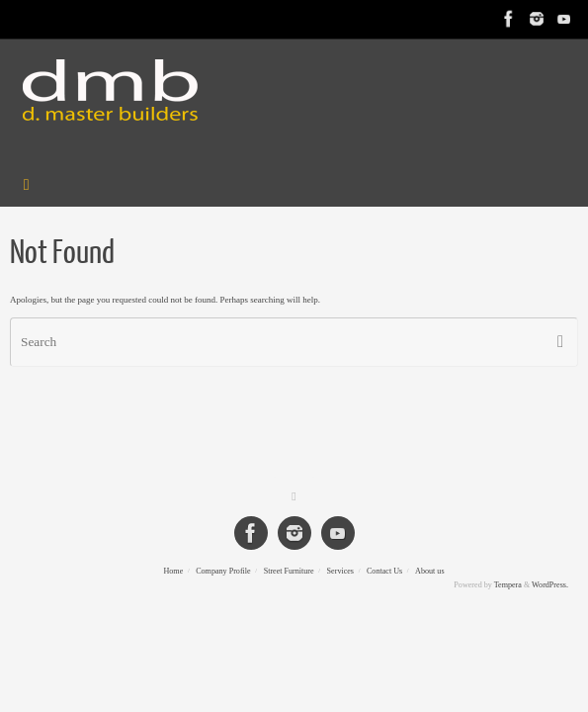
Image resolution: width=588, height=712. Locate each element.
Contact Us (384, 571)
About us (429, 571)
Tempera (508, 585)
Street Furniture (289, 571)
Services (340, 571)
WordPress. (550, 585)
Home (173, 571)
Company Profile (223, 571)
